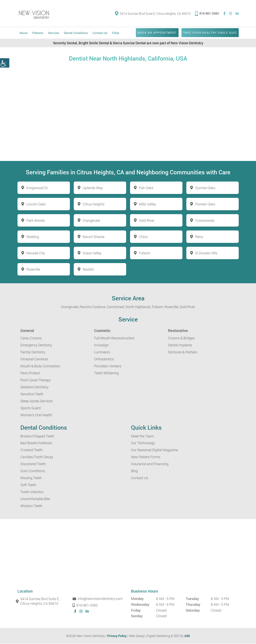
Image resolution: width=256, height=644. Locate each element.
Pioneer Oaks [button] (205, 204)
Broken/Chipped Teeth (37, 436)
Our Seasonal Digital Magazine (154, 450)
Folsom (145, 253)
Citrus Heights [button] (94, 204)
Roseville (33, 270)
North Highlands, (138, 307)
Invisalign (101, 345)
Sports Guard (30, 408)
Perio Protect (30, 373)
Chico (143, 237)
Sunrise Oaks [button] (205, 188)
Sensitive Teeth (32, 394)
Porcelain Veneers (108, 366)
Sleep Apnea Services (37, 401)
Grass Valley (92, 253)
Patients (38, 33)
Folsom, (158, 307)
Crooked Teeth (31, 450)
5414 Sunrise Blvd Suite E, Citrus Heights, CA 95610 (153, 14)
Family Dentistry (33, 352)
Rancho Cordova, (93, 307)
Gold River (187, 307)
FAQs (116, 33)
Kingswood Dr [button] (37, 188)
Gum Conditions (33, 471)
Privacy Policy (117, 636)
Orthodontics (104, 359)
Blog (134, 471)
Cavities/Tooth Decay (37, 457)
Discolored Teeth (33, 464)
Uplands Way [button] (93, 188)
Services (54, 33)
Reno (199, 237)
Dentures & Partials (182, 352)
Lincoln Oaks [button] (36, 204)
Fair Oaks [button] (146, 188)
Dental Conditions (76, 33)
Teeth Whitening (106, 373)
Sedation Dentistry (34, 387)
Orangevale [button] (91, 221)
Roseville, (172, 307)
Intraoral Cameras (34, 359)
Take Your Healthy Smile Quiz (208, 33)
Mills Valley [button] (148, 204)
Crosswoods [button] (205, 221)
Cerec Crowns (31, 338)
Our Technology (143, 443)
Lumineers (102, 352)
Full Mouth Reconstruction (114, 338)
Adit (187, 636)
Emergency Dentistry (36, 345)
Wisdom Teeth (31, 506)
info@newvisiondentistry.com (98, 599)
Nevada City (36, 253)
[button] (5, 63)
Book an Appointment (151, 33)
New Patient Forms (146, 457)
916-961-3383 (207, 13)
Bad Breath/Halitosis (36, 443)
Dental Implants (180, 345)
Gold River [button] (147, 221)
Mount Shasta (94, 237)
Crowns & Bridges (181, 338)
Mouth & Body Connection (40, 366)
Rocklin (88, 270)
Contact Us (100, 33)
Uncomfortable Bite (35, 499)
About (23, 33)
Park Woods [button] (36, 221)
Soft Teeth (28, 485)
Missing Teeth (31, 478)
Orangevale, (70, 307)
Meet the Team (142, 436)
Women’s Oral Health (36, 415)
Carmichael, (116, 307)
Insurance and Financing (150, 464)
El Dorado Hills (206, 253)
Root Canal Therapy (36, 380)
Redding (33, 237)
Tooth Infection (32, 492)
